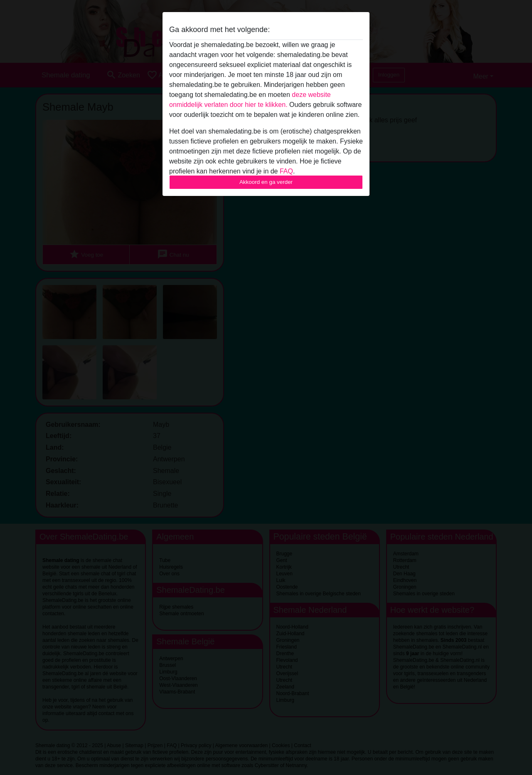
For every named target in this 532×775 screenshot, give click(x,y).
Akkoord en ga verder (266, 182)
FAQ (286, 171)
